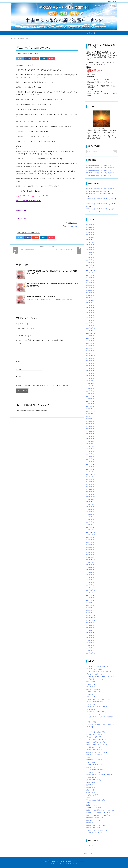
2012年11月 (91, 618)
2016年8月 (90, 509)
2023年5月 (90, 315)
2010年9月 (90, 640)
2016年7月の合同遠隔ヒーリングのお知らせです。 (101, 189)
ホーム (14, 38)
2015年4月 (90, 547)
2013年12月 (91, 588)
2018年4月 (90, 462)
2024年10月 (91, 273)
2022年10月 (91, 333)
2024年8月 (90, 278)
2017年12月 (91, 472)
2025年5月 (90, 255)
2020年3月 (90, 404)
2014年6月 (90, 572)
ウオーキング (91, 704)
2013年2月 (90, 610)
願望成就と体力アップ (94, 828)
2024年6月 (90, 283)
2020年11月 (91, 383)
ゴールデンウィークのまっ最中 (96, 712)
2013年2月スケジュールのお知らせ (97, 666)
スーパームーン (92, 719)
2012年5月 (90, 633)
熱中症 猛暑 (91, 782)
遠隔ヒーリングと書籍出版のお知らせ (98, 813)
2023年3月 (90, 320)
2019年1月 (90, 439)
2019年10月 (91, 416)
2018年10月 (91, 446)
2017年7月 (90, 484)
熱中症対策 (91, 785)
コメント (19, 343)
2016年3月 (90, 522)
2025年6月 (90, 252)
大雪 (89, 757)
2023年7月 (90, 310)
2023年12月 (91, 298)
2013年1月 (90, 613)
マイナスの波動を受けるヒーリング (97, 740)
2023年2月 (90, 323)
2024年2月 (90, 293)
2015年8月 (90, 537)
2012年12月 (91, 615)
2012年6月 (90, 630)
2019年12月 (91, 411)
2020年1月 (90, 409)
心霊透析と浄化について (94, 765)
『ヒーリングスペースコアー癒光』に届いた (100, 677)
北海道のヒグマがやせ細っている (97, 752)
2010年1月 (90, 651)
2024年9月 (90, 275)
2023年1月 (90, 326)
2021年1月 (90, 378)
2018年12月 (91, 441)
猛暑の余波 (91, 787)
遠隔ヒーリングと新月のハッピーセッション (100, 810)
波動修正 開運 (91, 777)
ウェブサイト (20, 377)
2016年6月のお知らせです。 (95, 669)
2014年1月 (90, 585)
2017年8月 (90, 482)
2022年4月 (90, 343)
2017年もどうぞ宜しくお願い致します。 (99, 671)
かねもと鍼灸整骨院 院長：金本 (97, 191)
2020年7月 (90, 394)
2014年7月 (90, 570)
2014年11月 (91, 560)
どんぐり (90, 694)
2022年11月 (91, 331)
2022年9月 (90, 336)
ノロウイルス (91, 722)
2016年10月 (91, 504)
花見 (89, 797)
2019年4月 (90, 431)
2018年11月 (91, 444)
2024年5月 (90, 285)
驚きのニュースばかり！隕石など (97, 830)
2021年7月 (90, 363)
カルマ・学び (91, 709)
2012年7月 (90, 628)
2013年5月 (90, 603)
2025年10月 (91, 242)
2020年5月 (90, 399)
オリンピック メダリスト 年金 (97, 707)
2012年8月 (90, 625)
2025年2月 (90, 263)
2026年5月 (90, 225)
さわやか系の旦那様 (93, 692)
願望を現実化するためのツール (96, 825)
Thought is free (73, 864)
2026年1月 (90, 235)
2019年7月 (90, 424)
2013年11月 (91, 590)
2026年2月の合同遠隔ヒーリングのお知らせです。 (101, 175)
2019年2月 (90, 436)
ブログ (90, 727)
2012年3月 (90, 638)
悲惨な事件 (91, 767)
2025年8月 (90, 247)
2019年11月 (91, 414)
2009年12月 (91, 653)
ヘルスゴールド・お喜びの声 (96, 732)
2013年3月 (90, 608)
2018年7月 (90, 454)
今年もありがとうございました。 (97, 745)
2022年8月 (90, 338)
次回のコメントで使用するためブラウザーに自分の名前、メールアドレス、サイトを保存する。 (43, 386)
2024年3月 (90, 290)
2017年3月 (91, 492)
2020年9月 (90, 389)
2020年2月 (90, 406)
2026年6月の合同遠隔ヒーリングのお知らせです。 (101, 165)
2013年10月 (91, 593)
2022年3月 (90, 346)
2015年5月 (90, 545)
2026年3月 (90, 230)
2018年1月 (90, 469)
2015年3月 (90, 550)
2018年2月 (90, 467)
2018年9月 (90, 449)
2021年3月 (90, 373)
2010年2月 (90, 648)
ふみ (115, 194)
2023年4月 (90, 318)
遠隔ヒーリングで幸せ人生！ (96, 808)
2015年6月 (90, 542)
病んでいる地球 (92, 790)
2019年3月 (90, 434)
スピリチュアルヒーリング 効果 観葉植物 (100, 717)
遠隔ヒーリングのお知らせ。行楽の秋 (98, 815)
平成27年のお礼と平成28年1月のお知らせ (98, 199)
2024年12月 (91, 268)
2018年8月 (90, 452)
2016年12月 (91, 499)
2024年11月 (91, 270)
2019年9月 (90, 419)
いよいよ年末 (91, 684)
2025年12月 (91, 237)
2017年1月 (91, 497)
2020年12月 (91, 381)
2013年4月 (90, 605)
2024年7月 (90, 280)
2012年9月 (90, 623)
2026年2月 (90, 232)
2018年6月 (90, 457)
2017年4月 (90, 489)
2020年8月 (90, 391)
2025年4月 (90, 258)
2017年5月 (90, 487)
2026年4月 (90, 227)
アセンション (91, 697)
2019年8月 (90, 421)
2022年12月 (91, 328)
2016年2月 (90, 525)
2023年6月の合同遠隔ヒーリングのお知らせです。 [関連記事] (43, 296)
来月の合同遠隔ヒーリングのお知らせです (99, 775)
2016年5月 (90, 517)
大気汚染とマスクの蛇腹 (94, 755)
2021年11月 (91, 356)
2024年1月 (90, 295)
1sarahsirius (73, 226)
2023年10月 (91, 303)
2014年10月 (91, 562)
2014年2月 (90, 583)
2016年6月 (90, 514)
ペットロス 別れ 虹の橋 (94, 734)
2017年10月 (91, 477)
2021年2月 (90, 376)
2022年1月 (90, 351)
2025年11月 (91, 240)
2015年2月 (90, 552)
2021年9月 (90, 358)
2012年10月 (91, 620)
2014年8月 (90, 567)
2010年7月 (90, 643)
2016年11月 (91, 502)
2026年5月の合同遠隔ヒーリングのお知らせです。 (101, 168)
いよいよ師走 (91, 682)
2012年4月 (90, 635)
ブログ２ (90, 729)
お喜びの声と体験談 (93, 689)
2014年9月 (90, 565)
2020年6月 (90, 396)
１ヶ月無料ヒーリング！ (94, 833)
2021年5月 (90, 368)
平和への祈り (91, 762)
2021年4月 (90, 371)
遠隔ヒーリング (24, 38)
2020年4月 (90, 401)
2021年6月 (90, 366)
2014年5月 (90, 575)
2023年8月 (90, 308)
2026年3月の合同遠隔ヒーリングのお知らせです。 (101, 173)
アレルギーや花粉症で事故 (95, 702)
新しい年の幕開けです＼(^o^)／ (96, 770)
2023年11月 (91, 300)
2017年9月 (90, 479)
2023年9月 (90, 305)
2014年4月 (90, 577)
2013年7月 (90, 600)
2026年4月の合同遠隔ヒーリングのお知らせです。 (101, 170)
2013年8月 (90, 598)
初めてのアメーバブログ (94, 750)
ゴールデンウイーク (93, 714)
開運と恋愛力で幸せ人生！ (95, 818)
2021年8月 (90, 361)
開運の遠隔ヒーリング (94, 820)
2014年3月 (90, 580)
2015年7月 (90, 540)
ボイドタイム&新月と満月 (95, 737)
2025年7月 (90, 250)
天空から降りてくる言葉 (95, 760)
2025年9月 (90, 245)
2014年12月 (91, 557)
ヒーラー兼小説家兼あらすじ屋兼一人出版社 (100, 724)
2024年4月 (90, 288)
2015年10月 (91, 535)
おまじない (91, 687)
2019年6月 (90, 426)
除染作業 (90, 823)
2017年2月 (91, 494)
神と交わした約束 (92, 795)
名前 (18, 362)
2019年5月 (90, 429)
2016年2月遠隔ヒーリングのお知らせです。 (99, 194)
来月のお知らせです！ (94, 772)
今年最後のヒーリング (94, 747)
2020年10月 (91, 386)
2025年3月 (90, 260)
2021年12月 (91, 353)
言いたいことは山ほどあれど (96, 800)
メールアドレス (21, 369)
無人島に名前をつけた (94, 780)
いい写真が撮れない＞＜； (95, 679)
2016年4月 (90, 520)
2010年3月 (90, 645)
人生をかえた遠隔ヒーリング (96, 742)
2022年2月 (90, 348)
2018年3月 (90, 464)
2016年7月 (90, 512)
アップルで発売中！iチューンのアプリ (98, 699)
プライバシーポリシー (90, 854)
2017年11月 (91, 474)
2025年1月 (90, 265)
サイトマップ (90, 846)
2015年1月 (90, 555)
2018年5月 (90, 459)
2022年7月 (90, 341)
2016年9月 (90, 507)
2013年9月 (90, 595)
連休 (89, 802)
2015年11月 (91, 532)
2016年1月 (90, 527)
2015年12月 (91, 530)
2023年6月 (90, 313)
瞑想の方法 (91, 792)
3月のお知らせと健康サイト (95, 674)
